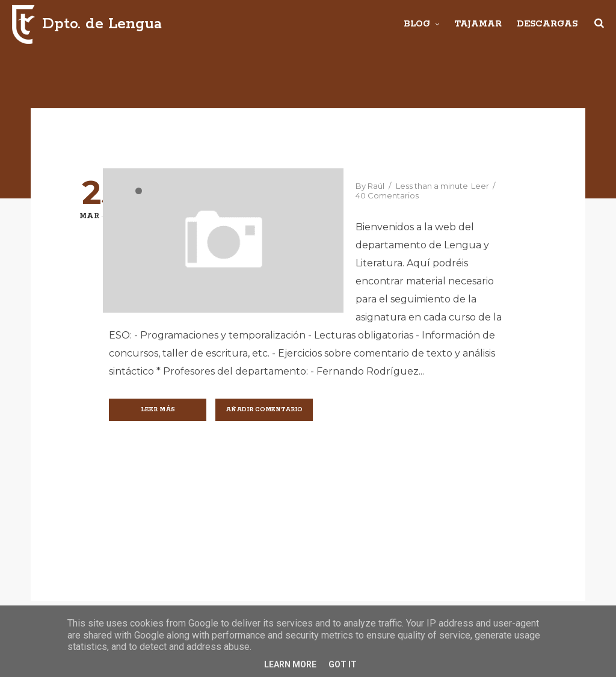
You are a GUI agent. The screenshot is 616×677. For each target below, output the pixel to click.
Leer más (158, 410)
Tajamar (478, 24)
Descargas (547, 24)
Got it (343, 664)
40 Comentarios (387, 195)
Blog (417, 24)
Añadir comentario (264, 410)
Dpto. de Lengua (102, 24)
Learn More (290, 664)
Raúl (376, 186)
